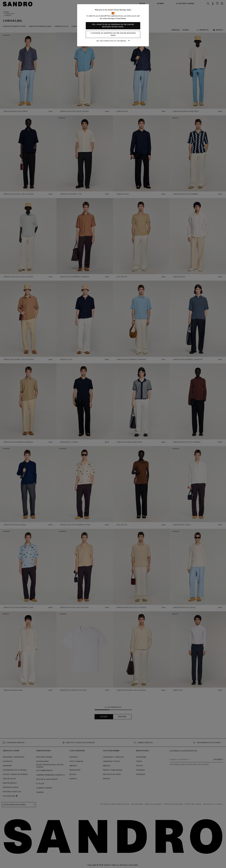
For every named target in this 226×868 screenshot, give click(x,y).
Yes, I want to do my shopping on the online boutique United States (113, 26)
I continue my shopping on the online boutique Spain (113, 34)
